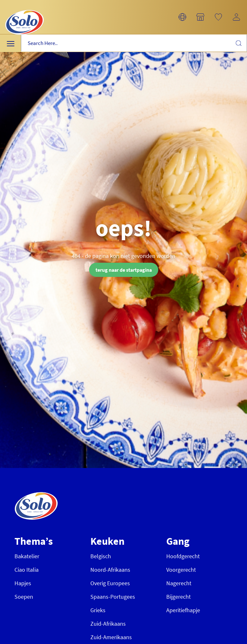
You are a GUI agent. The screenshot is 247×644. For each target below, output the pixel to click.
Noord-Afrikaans (110, 570)
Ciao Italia (27, 570)
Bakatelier (27, 556)
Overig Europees (110, 583)
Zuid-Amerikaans (111, 637)
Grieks (98, 610)
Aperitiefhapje (183, 610)
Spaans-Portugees (113, 597)
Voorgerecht (181, 570)
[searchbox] (134, 43)
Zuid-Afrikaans (108, 624)
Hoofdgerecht (183, 556)
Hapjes (23, 583)
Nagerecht (179, 583)
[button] (182, 17)
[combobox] (134, 43)
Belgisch (101, 556)
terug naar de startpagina (124, 270)
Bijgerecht (178, 597)
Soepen (24, 597)
